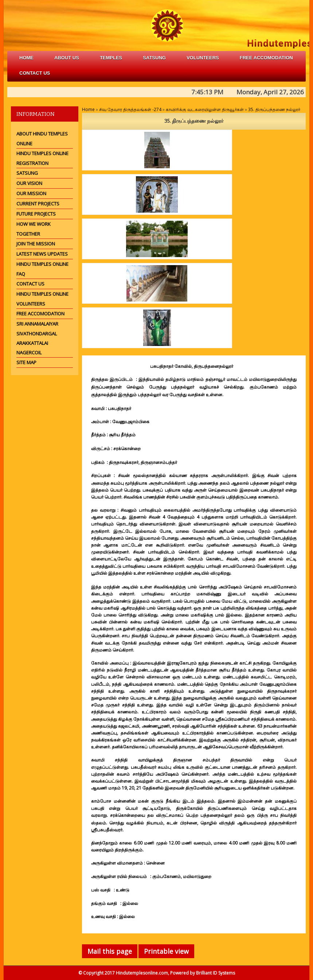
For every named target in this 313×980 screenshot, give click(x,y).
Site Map (26, 362)
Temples (111, 58)
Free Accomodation (40, 314)
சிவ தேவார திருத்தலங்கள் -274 (130, 109)
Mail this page (110, 951)
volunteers (203, 58)
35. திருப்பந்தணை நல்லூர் (274, 109)
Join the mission (36, 244)
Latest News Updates (42, 254)
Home (26, 58)
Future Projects (36, 214)
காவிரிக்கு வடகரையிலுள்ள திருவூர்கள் (205, 109)
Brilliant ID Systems (216, 973)
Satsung (27, 173)
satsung (154, 58)
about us (67, 58)
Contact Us (35, 73)
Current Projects (38, 204)
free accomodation (266, 58)
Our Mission (31, 193)
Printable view (166, 951)
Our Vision (29, 183)
